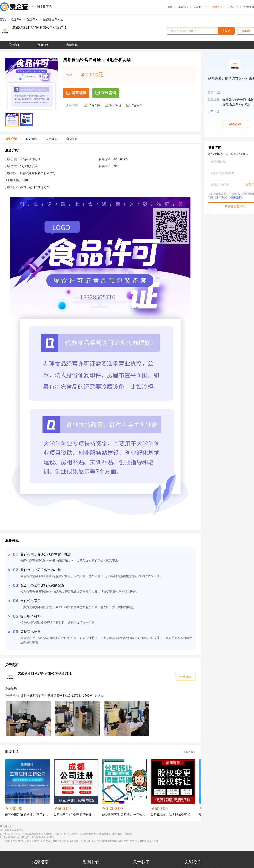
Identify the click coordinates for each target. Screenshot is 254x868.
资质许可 (16, 19)
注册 (251, 7)
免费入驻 (217, 7)
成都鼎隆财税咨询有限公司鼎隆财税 (39, 28)
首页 (170, 7)
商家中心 (233, 7)
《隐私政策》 (236, 197)
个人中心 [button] (200, 7)
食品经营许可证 (53, 19)
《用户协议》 (221, 197)
